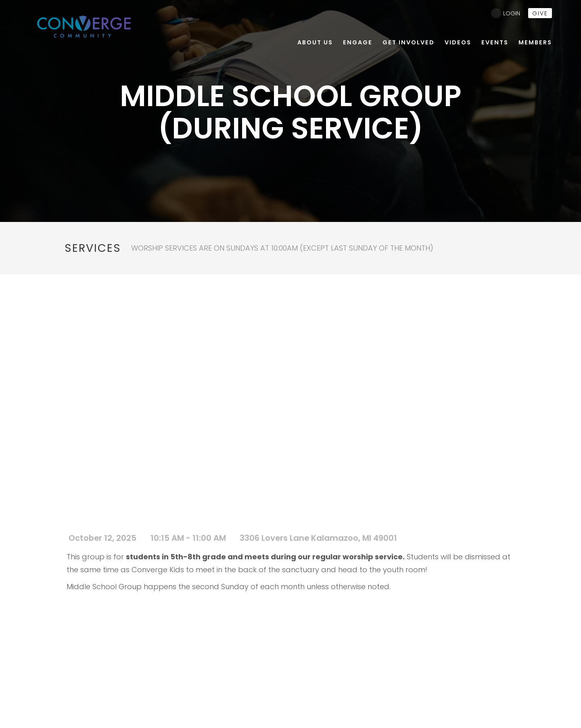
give (540, 13)
